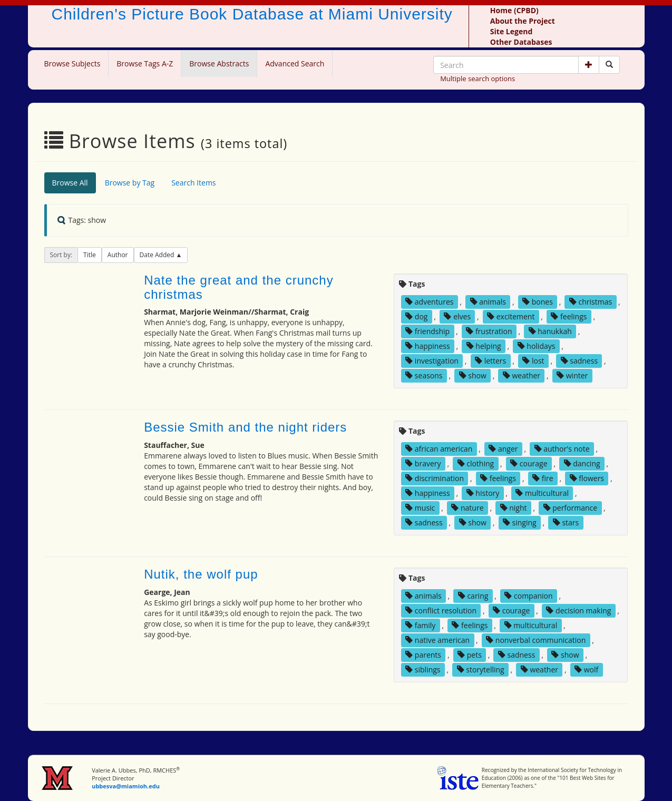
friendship (427, 331)
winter (572, 375)
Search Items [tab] (193, 183)
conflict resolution (441, 610)
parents (423, 655)
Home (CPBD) (514, 10)
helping (484, 346)
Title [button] (90, 255)
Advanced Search (295, 64)
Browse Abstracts (219, 64)
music (420, 508)
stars (566, 522)
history (483, 493)
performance (571, 508)
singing (520, 522)
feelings (569, 316)
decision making (578, 610)
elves (457, 316)
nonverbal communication (536, 640)
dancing (582, 463)
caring (473, 596)
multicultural (542, 493)
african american (439, 449)
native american (437, 640)
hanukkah (550, 331)
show (473, 375)
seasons (424, 375)
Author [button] (118, 255)
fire (543, 478)
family (420, 625)
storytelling (481, 670)
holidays (537, 346)
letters (490, 361)
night (514, 508)
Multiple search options (478, 79)
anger (503, 449)
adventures (429, 302)
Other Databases (521, 42)
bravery (423, 463)
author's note (562, 449)
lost (533, 361)
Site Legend (511, 31)
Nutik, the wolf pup (201, 574)
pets (470, 655)
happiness (427, 346)
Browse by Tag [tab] (130, 183)
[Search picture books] (609, 65)
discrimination (435, 478)
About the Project (523, 21)
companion (528, 596)
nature (467, 508)
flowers (587, 478)
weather (522, 375)
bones (538, 302)
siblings (423, 670)
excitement (511, 316)
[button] (589, 65)
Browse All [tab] (70, 183)
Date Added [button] (158, 255)
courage (529, 463)
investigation (432, 361)
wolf (586, 670)
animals (488, 302)
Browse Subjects (72, 64)
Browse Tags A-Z (145, 64)
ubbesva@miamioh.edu (126, 786)
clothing (476, 463)
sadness (579, 361)
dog (416, 316)
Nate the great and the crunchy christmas (239, 287)
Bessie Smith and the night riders (245, 427)
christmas (591, 302)
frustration (489, 331)
